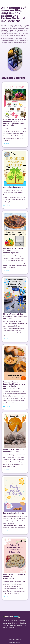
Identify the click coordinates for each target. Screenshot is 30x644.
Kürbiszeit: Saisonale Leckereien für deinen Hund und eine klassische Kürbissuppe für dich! (14, 385)
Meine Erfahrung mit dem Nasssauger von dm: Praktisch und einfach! (15, 316)
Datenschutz (18, 639)
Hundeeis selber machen (13, 187)
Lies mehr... (6, 144)
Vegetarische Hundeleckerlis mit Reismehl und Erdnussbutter (14, 576)
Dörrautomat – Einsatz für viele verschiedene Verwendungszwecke (13, 251)
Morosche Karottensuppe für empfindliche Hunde (14, 451)
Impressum (11, 639)
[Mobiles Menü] (28, 3)
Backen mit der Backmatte (13, 513)
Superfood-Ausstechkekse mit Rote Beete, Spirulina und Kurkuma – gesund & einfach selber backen (15, 123)
